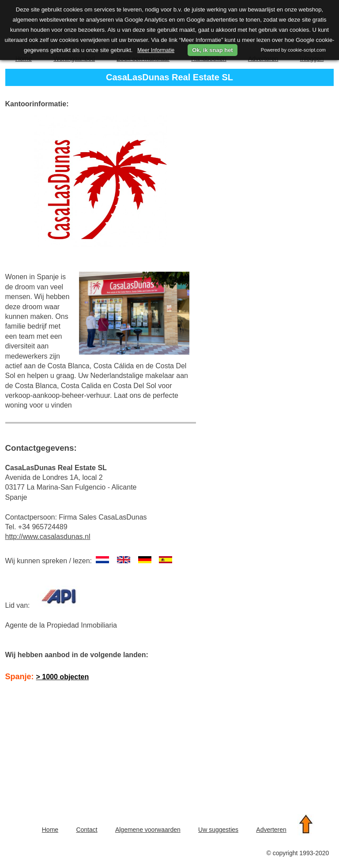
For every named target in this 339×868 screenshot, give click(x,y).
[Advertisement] (77, 747)
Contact (87, 830)
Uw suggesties (218, 830)
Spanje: (47, 677)
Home (50, 830)
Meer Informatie (156, 50)
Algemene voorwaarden (148, 830)
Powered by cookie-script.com (293, 50)
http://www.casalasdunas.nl (48, 537)
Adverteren (271, 830)
